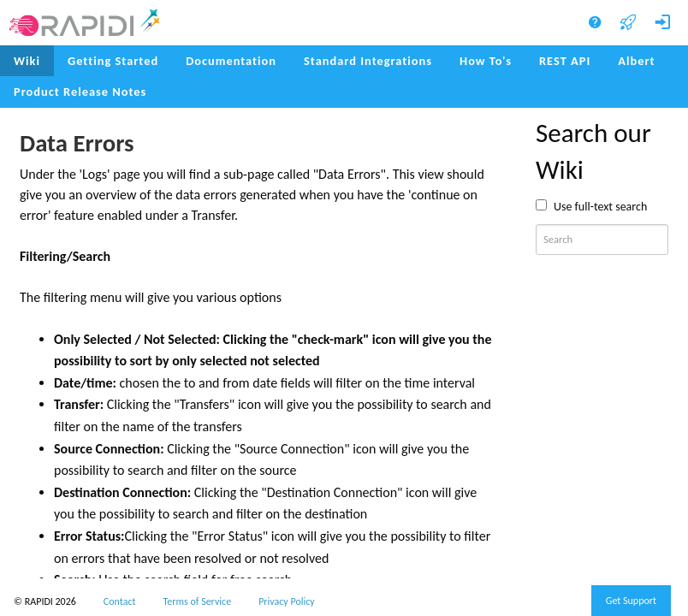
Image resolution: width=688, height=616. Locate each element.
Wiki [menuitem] (27, 61)
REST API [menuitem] (565, 61)
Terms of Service (198, 601)
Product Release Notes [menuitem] (80, 92)
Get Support (631, 601)
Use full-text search (600, 207)
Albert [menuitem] (636, 61)
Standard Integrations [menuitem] (368, 61)
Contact (120, 601)
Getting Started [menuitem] (113, 61)
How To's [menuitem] (486, 61)
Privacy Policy (287, 601)
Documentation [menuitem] (231, 61)
